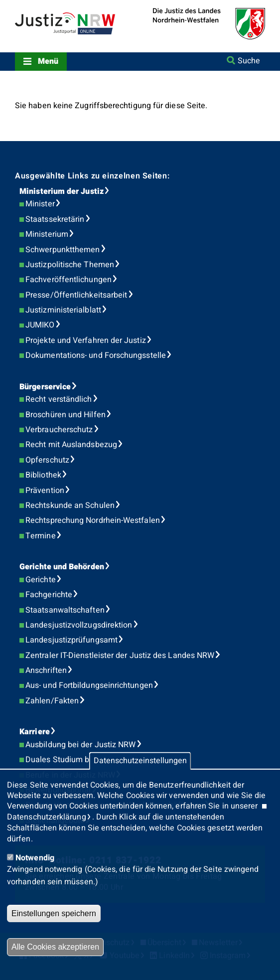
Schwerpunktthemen (63, 250)
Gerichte (41, 580)
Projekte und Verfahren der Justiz (86, 340)
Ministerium (47, 234)
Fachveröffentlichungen (69, 280)
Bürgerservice (45, 387)
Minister (40, 204)
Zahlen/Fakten (52, 701)
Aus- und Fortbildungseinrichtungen (89, 685)
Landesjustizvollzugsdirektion (79, 625)
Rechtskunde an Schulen (70, 505)
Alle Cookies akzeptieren (55, 947)
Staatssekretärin (55, 219)
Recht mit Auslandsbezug (71, 445)
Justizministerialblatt (63, 310)
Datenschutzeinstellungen (140, 761)
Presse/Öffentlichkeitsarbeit (76, 295)
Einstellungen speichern (54, 913)
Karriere (35, 732)
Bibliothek (43, 475)
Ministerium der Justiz (62, 191)
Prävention (45, 490)
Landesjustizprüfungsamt (71, 640)
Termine (41, 536)
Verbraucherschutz (59, 430)
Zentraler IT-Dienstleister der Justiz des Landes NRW (120, 655)
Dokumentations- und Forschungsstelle (96, 355)
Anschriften (46, 670)
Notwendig (35, 858)
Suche (249, 61)
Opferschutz (47, 460)
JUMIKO (40, 325)
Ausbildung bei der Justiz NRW (80, 745)
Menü (48, 61)
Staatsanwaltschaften (65, 610)
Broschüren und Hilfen (66, 415)
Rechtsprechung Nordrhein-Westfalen (93, 520)
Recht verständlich (59, 399)
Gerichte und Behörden (62, 567)
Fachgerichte (49, 595)
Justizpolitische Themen (70, 265)
